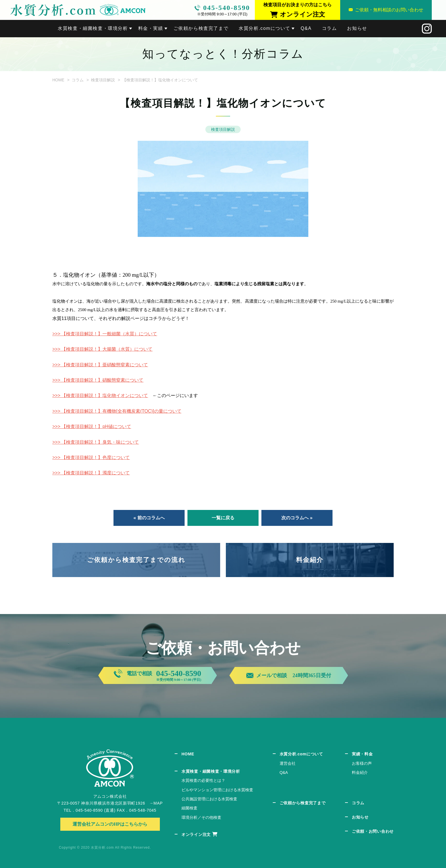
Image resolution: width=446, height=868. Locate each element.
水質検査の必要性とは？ (203, 780)
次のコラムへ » (297, 518)
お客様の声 (362, 763)
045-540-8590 (227, 8)
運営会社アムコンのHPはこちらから (110, 824)
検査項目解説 (103, 80)
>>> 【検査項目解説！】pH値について (92, 426)
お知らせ (357, 28)
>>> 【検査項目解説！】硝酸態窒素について (98, 380)
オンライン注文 (196, 834)
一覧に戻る (223, 518)
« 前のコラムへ (149, 518)
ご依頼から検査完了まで (201, 28)
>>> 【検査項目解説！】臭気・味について (96, 442)
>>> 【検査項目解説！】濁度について (91, 473)
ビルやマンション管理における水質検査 (217, 790)
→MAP (156, 803)
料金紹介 (310, 560)
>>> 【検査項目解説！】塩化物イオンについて (100, 395)
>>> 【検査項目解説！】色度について (91, 457)
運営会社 (288, 763)
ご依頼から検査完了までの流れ (136, 560)
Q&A (306, 28)
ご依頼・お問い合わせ (373, 831)
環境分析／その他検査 (201, 817)
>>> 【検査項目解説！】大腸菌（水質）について (102, 349)
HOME (58, 80)
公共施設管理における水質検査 (209, 799)
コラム (330, 28)
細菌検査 (189, 808)
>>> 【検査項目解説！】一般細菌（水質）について (105, 334)
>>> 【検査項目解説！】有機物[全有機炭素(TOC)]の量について (117, 411)
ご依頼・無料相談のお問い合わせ (389, 10)
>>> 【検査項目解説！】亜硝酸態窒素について (100, 365)
